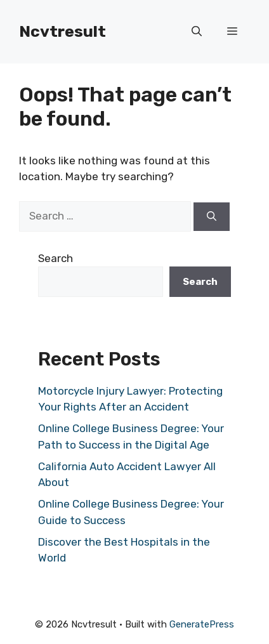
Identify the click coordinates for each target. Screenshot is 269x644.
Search (56, 258)
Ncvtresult (62, 31)
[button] (197, 32)
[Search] (212, 217)
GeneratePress (202, 624)
